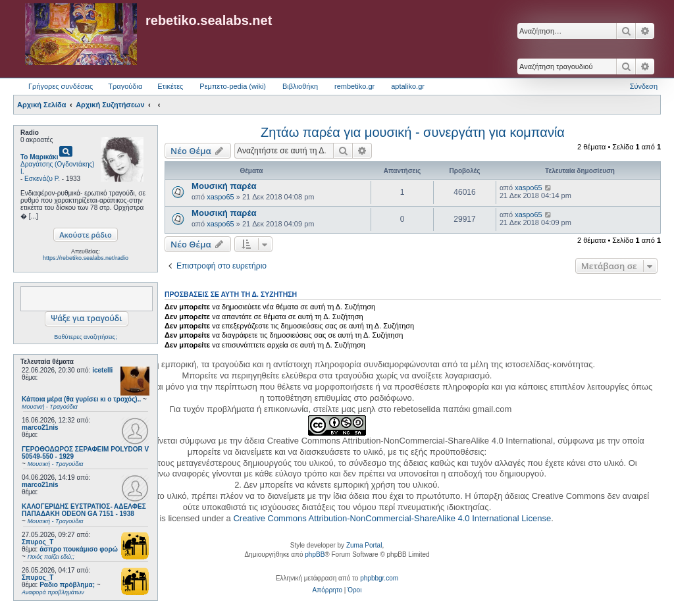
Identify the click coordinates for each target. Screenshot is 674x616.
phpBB (315, 554)
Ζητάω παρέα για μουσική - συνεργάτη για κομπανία (413, 132)
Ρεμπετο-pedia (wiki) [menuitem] (233, 86)
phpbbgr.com (379, 578)
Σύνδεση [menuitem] (644, 86)
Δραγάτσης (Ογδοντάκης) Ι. (58, 168)
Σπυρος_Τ (38, 542)
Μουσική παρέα (224, 186)
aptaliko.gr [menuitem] (408, 86)
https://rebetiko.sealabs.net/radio (86, 258)
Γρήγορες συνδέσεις (61, 86)
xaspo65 (220, 197)
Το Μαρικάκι (39, 157)
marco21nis (40, 427)
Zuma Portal (364, 545)
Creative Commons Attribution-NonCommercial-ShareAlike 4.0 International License (392, 518)
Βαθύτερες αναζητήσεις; (85, 337)
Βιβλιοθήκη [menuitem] (300, 86)
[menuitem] (327, 590)
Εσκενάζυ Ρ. (42, 179)
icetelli (102, 370)
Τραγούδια (125, 86)
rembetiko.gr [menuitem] (354, 86)
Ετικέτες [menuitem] (170, 86)
